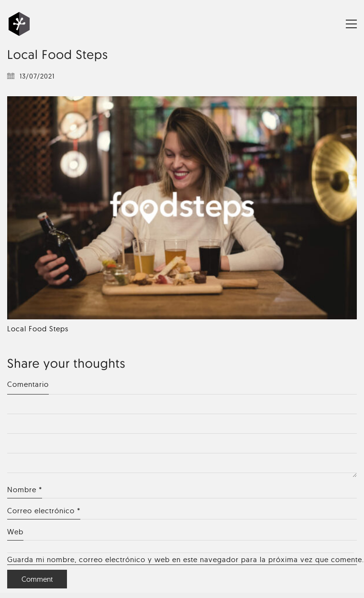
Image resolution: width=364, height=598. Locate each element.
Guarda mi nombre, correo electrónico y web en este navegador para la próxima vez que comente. (182, 559)
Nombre (25, 490)
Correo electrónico (44, 511)
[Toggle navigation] (351, 24)
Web (15, 532)
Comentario (28, 384)
